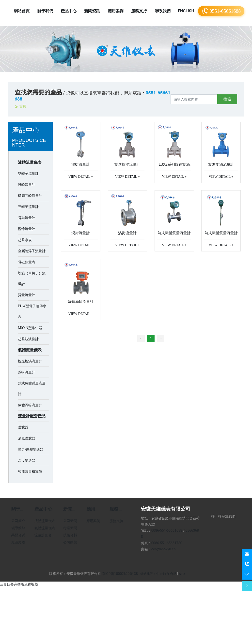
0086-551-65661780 (167, 543)
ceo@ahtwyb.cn (164, 549)
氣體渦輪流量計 (81, 302)
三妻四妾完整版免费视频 (19, 584)
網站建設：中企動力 (155, 574)
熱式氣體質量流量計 (174, 233)
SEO (182, 574)
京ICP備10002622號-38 (120, 574)
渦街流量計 (81, 164)
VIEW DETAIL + (81, 177)
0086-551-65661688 (167, 530)
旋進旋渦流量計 (127, 164)
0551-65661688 (221, 11)
